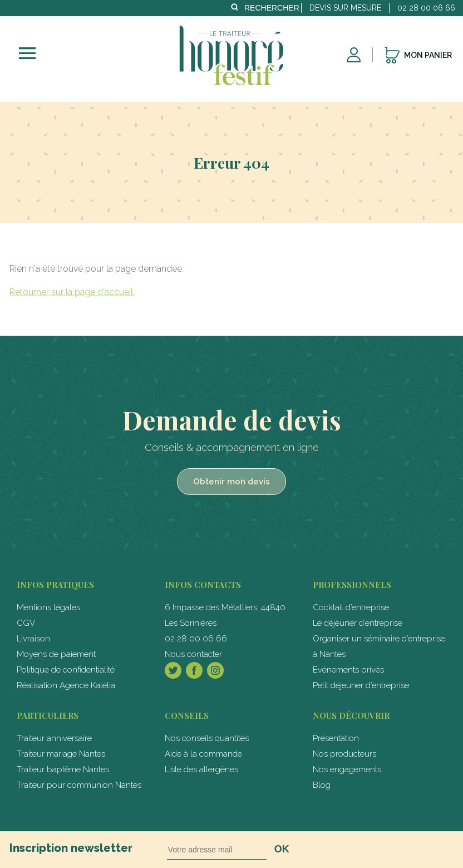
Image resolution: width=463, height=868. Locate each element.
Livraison (33, 639)
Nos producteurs (344, 754)
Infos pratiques (55, 585)
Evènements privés (348, 670)
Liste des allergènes (201, 769)
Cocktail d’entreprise (351, 607)
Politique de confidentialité (66, 670)
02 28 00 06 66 (196, 639)
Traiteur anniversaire (54, 738)
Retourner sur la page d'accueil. (72, 292)
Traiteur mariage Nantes (61, 754)
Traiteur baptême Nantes (63, 769)
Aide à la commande (203, 754)
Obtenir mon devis (231, 482)
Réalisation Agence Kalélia (66, 685)
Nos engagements (347, 769)
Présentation (336, 738)
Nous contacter (193, 654)
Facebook (194, 670)
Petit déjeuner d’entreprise (361, 685)
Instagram (215, 670)
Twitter (173, 670)
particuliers (48, 715)
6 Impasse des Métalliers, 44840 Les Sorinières (225, 615)
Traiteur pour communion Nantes (79, 785)
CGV (26, 623)
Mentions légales (48, 607)
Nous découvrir (351, 715)
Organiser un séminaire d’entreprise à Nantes (379, 646)
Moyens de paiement (56, 654)
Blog (322, 785)
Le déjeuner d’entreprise (358, 623)
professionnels (352, 585)
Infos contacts (203, 585)
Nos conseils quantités (207, 738)
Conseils (187, 715)
